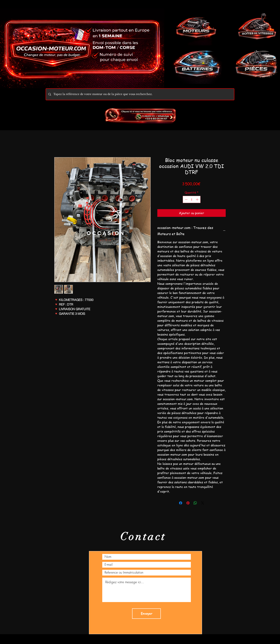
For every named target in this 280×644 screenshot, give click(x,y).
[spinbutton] (192, 199)
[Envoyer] (146, 614)
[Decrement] (186, 199)
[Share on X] (203, 503)
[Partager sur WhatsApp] (195, 503)
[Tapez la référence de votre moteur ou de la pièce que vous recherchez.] (140, 94)
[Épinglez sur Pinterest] (188, 503)
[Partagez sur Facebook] (181, 503)
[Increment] (197, 199)
